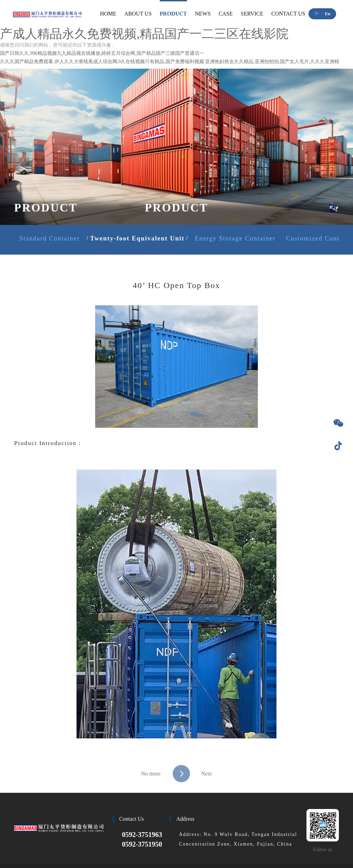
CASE (226, 14)
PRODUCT (173, 14)
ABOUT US (138, 14)
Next (192, 786)
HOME (108, 14)
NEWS (203, 14)
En (327, 14)
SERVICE (252, 14)
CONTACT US (288, 14)
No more (151, 786)
